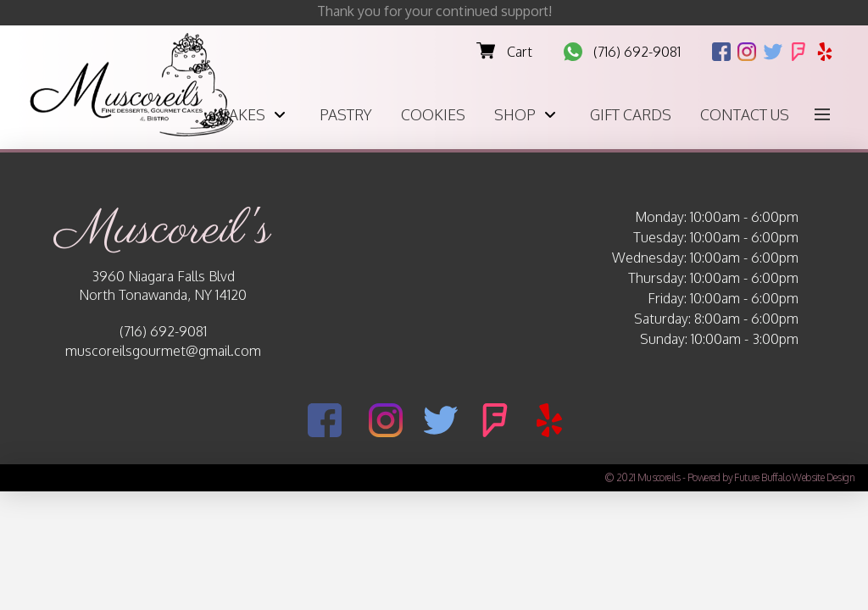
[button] (822, 114)
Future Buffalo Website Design (794, 477)
